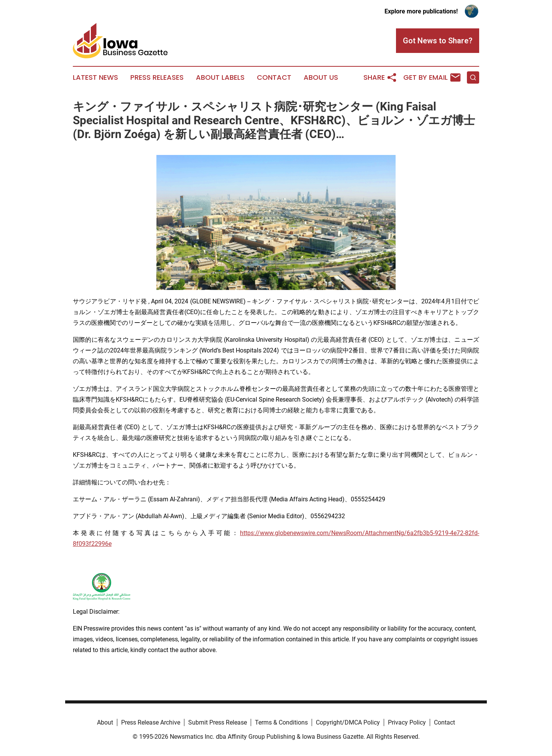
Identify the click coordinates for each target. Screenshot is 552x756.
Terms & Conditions (281, 722)
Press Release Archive (151, 722)
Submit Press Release (218, 722)
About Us (321, 77)
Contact (274, 77)
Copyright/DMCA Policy (348, 722)
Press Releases (157, 77)
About (105, 722)
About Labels (220, 77)
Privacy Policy (407, 722)
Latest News (95, 77)
